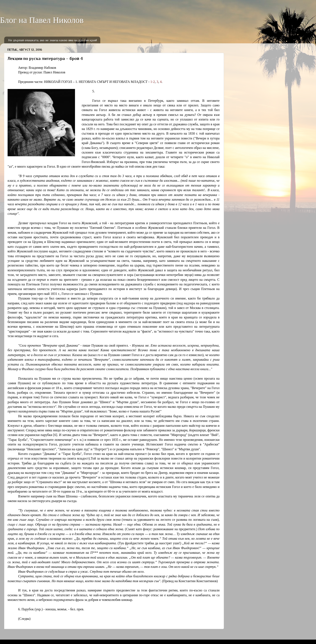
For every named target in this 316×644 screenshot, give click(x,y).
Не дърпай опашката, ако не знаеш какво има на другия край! (53, 40)
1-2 (153, 82)
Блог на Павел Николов (42, 20)
